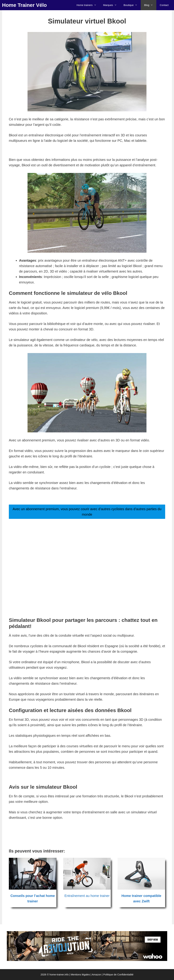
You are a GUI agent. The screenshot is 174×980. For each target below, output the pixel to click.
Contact (164, 5)
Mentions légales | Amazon (86, 974)
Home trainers (88, 5)
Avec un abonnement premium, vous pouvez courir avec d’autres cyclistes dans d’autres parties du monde (87, 512)
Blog (150, 5)
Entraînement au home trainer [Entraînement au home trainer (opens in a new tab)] (87, 896)
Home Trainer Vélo (24, 5)
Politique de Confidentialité (118, 974)
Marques (112, 5)
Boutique (132, 5)
